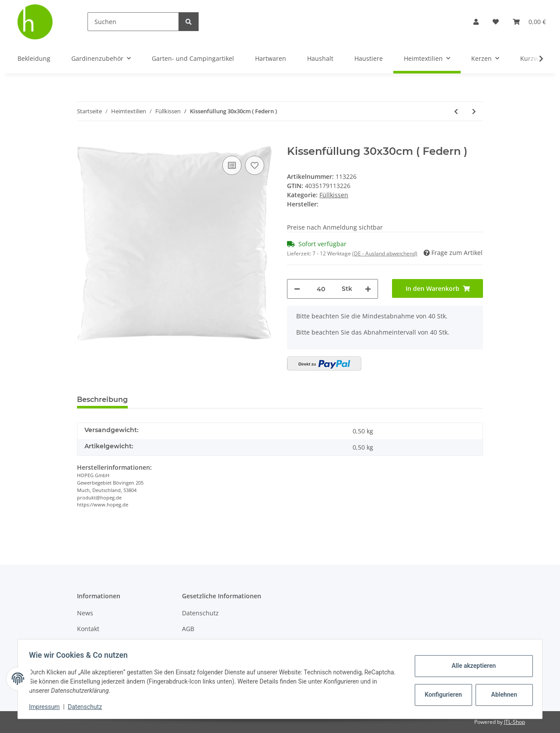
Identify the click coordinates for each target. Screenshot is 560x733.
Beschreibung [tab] (102, 400)
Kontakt (88, 629)
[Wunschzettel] (496, 22)
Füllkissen (334, 195)
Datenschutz (200, 613)
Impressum (47, 707)
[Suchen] (133, 22)
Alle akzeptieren (471, 666)
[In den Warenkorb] (84, 140)
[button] (476, 22)
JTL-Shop (514, 722)
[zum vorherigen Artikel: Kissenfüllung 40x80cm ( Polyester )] (456, 111)
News (85, 613)
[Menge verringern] (297, 289)
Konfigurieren (441, 695)
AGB (188, 629)
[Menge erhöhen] (368, 289)
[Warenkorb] (529, 22)
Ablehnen (501, 695)
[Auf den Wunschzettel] (255, 165)
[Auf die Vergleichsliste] (232, 165)
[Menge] (321, 289)
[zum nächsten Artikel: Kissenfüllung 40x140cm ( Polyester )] (474, 111)
